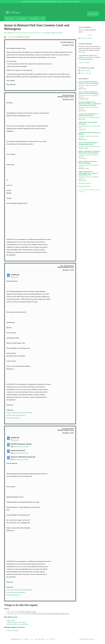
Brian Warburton (10, 33)
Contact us (26, 639)
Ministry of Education (85, 146)
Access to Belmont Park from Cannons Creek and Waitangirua (89, 82)
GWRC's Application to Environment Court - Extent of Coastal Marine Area (88, 173)
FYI (13, 12)
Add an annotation (13, 612)
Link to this (73, 88)
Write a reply (11, 620)
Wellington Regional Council (53, 33)
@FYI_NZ (53, 639)
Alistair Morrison (96, 146)
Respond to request (13, 631)
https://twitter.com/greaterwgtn (16, 415)
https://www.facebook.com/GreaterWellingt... (21, 413)
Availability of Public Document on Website (90, 133)
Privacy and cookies (40, 639)
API (48, 639)
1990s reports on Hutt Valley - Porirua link (88, 123)
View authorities (34, 19)
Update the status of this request (17, 622)
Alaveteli (20, 639)
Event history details (84, 186)
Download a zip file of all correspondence (19, 614)
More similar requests (85, 183)
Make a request (10, 19)
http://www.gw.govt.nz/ (14, 418)
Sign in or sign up (93, 14)
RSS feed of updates (86, 38)
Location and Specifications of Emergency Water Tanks (88, 115)
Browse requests (22, 19)
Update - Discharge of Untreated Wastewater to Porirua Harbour (89, 152)
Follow (90, 35)
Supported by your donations (87, 639)
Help (43, 19)
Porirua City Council (85, 117)
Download (15, 277)
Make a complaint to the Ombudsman (18, 624)
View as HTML (24, 447)
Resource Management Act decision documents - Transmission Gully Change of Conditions (90, 104)
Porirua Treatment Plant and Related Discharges (88, 162)
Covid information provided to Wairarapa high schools (88, 143)
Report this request (84, 62)
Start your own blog (86, 73)
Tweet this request (85, 71)
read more (82, 52)
